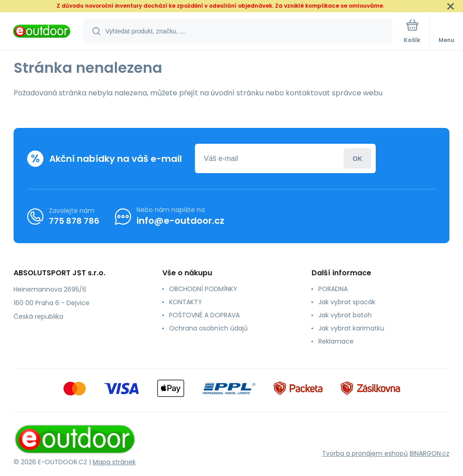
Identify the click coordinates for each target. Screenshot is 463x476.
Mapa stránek (114, 462)
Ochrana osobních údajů (208, 328)
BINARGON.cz (430, 453)
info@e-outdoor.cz (180, 221)
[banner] (42, 32)
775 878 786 (74, 220)
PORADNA (333, 289)
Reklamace (336, 341)
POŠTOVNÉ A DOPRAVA (204, 315)
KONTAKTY (186, 302)
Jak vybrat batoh (345, 315)
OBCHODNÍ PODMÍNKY (203, 289)
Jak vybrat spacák (347, 302)
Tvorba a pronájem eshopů (365, 453)
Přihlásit (357, 158)
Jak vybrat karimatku (351, 328)
